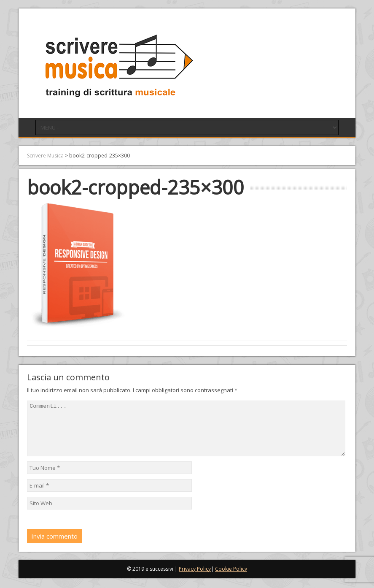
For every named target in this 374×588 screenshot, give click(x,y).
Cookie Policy (231, 579)
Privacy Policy (195, 579)
